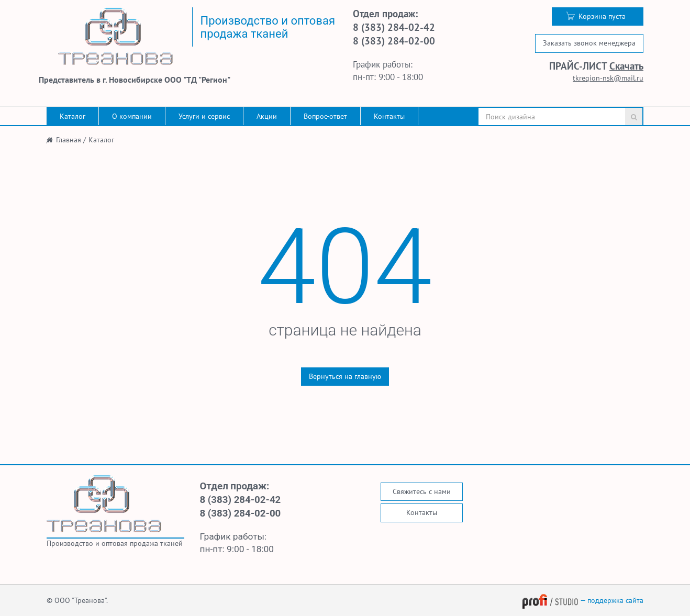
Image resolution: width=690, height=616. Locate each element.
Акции (267, 116)
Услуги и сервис (204, 116)
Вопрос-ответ (325, 116)
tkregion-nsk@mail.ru (608, 78)
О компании (132, 116)
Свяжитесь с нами (422, 491)
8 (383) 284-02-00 (394, 41)
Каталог (73, 116)
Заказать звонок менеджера (589, 43)
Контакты (389, 116)
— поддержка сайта (583, 600)
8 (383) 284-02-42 (394, 27)
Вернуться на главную (345, 376)
